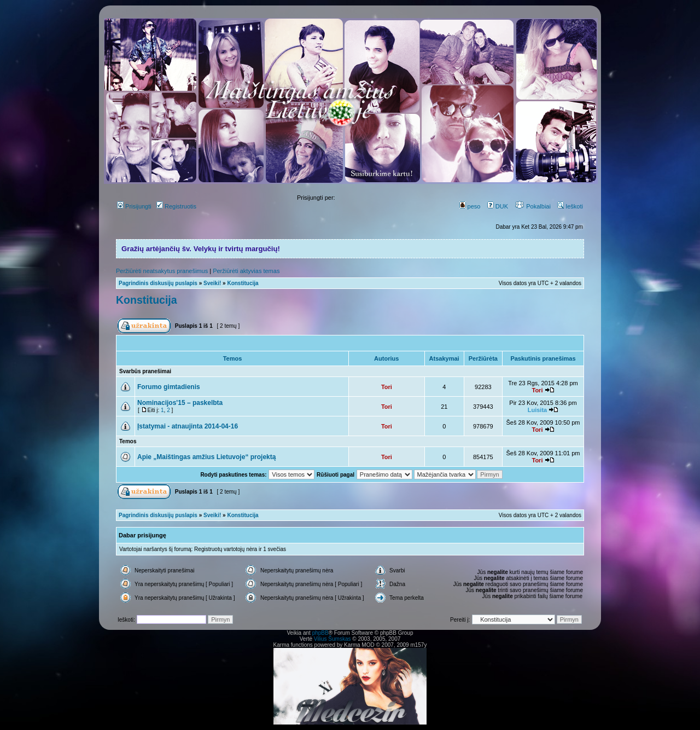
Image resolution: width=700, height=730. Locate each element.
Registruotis (176, 206)
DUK (498, 206)
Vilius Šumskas (332, 639)
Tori (387, 387)
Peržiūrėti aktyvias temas (246, 271)
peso (470, 206)
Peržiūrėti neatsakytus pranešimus (162, 271)
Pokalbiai (533, 206)
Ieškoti (570, 206)
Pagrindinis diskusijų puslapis (158, 283)
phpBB (320, 633)
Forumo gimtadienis (169, 387)
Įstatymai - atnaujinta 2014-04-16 (188, 426)
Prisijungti (134, 206)
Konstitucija (243, 283)
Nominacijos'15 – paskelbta (180, 403)
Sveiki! (212, 283)
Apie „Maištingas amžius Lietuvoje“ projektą (206, 457)
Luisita (537, 410)
